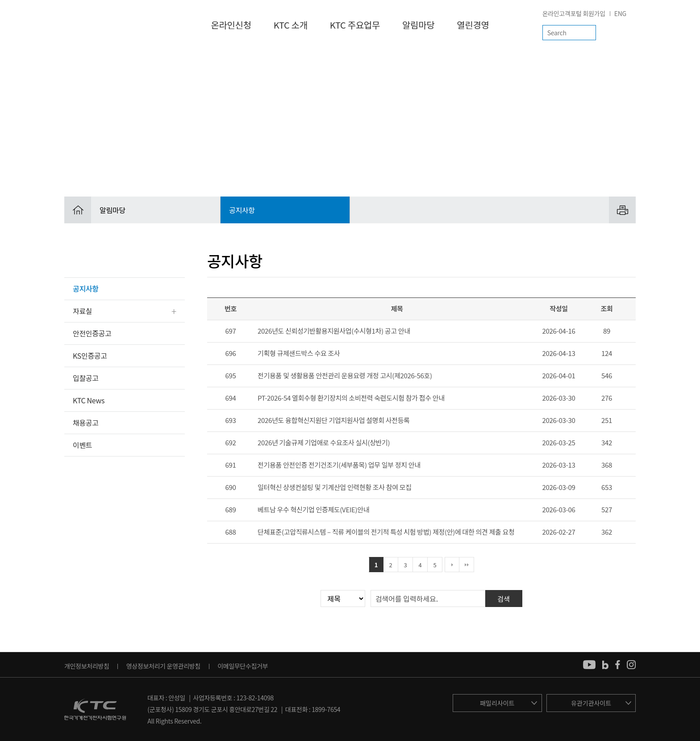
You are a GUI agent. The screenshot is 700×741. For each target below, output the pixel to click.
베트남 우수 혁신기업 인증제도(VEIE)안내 (313, 509)
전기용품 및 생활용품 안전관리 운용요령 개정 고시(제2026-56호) (345, 375)
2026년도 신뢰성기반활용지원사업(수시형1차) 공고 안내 (334, 331)
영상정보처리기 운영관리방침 (163, 666)
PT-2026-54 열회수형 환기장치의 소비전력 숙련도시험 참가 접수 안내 (351, 398)
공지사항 (86, 289)
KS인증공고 (90, 356)
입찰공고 (86, 378)
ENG (620, 13)
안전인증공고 (92, 333)
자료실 (82, 311)
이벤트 (82, 445)
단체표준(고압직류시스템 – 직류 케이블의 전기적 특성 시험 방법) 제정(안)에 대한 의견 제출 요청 (386, 532)
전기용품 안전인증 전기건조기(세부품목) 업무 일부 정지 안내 (339, 465)
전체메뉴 (628, 33)
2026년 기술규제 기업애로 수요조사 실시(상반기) (324, 442)
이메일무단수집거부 (243, 666)
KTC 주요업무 (355, 25)
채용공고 (86, 423)
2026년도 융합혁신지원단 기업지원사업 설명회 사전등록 (334, 420)
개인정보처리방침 (87, 666)
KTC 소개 (291, 25)
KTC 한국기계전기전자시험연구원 (99, 25)
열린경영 (473, 25)
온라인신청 (231, 25)
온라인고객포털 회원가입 (574, 13)
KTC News (89, 400)
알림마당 (418, 25)
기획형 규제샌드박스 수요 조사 (299, 353)
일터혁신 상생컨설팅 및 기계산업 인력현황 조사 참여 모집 (335, 487)
